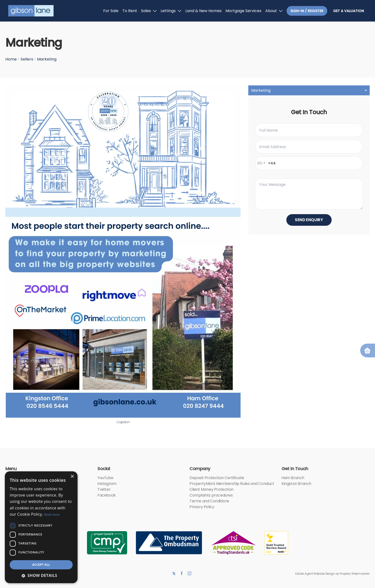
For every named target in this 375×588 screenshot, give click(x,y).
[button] (41, 575)
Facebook (107, 495)
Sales (149, 11)
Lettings (171, 11)
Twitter (104, 489)
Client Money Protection (211, 489)
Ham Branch (293, 478)
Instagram (107, 484)
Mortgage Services (243, 11)
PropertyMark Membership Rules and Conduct (232, 484)
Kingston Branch (296, 484)
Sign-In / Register (307, 11)
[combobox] (261, 163)
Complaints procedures (211, 495)
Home (11, 59)
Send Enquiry (309, 220)
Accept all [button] (41, 565)
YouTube (105, 478)
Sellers (27, 59)
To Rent (130, 11)
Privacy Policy (202, 507)
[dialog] (41, 527)
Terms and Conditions (209, 501)
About (274, 11)
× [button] (72, 477)
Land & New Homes (203, 11)
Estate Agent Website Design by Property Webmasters (332, 574)
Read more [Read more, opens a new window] (52, 515)
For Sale (111, 11)
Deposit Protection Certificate (217, 478)
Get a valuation (348, 11)
